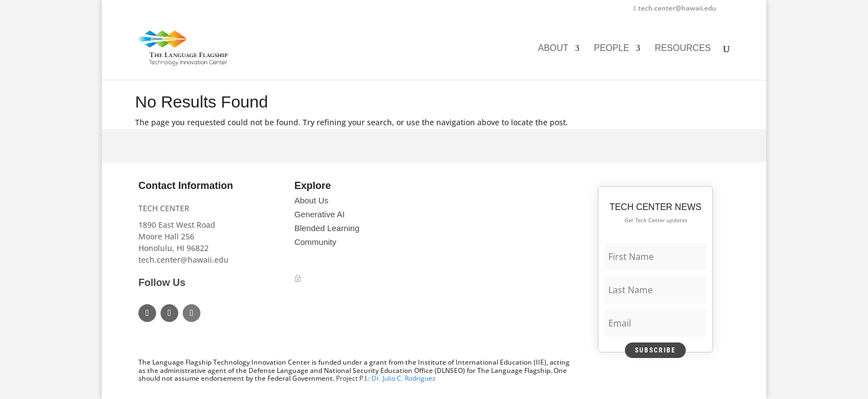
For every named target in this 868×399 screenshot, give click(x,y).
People (612, 48)
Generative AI (320, 214)
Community (316, 242)
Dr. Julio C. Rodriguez (404, 378)
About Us (312, 200)
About (553, 48)
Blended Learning (327, 228)
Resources (683, 48)
